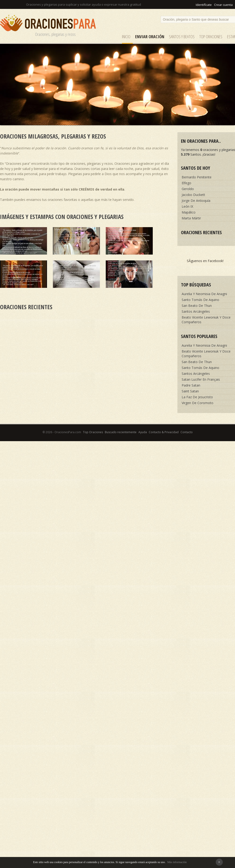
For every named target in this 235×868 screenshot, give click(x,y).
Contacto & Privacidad (164, 432)
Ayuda (143, 432)
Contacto (187, 432)
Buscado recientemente (121, 432)
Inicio (126, 37)
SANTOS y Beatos (182, 37)
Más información (177, 862)
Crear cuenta (223, 5)
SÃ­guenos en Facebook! (205, 261)
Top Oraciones (211, 37)
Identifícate (204, 5)
